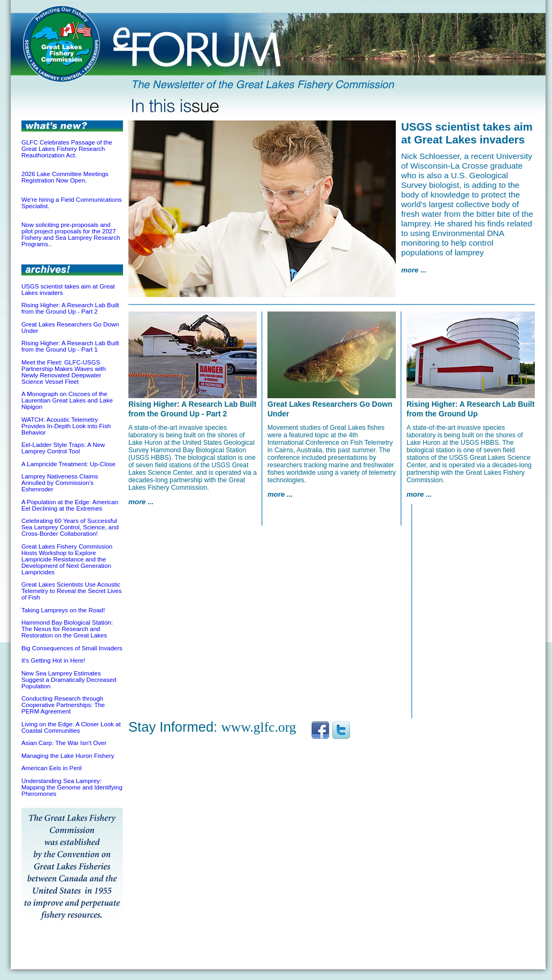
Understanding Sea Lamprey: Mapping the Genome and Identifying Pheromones (72, 787)
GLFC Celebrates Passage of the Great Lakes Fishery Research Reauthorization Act (67, 149)
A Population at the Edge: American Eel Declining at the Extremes (70, 505)
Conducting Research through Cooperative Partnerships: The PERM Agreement (63, 705)
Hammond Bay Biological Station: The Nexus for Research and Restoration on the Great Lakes (67, 629)
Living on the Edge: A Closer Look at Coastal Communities (71, 727)
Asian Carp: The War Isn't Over (64, 743)
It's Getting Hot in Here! (53, 660)
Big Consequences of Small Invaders (72, 648)
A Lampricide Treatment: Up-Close (68, 464)
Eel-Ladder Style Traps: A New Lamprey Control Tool (63, 448)
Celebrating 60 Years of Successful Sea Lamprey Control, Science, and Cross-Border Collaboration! (70, 527)
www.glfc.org (259, 727)
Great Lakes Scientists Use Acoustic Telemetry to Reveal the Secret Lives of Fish (72, 591)
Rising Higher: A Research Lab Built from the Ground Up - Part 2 (70, 308)
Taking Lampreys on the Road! (63, 610)
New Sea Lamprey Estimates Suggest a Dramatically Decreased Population (69, 680)
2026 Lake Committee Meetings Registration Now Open (65, 177)
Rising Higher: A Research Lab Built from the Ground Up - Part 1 (70, 346)
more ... (414, 270)
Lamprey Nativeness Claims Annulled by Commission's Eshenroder (60, 483)
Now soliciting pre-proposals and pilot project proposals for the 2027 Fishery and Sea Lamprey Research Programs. (71, 234)
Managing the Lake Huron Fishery (68, 756)
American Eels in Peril (52, 768)
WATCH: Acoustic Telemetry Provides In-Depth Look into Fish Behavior (66, 426)
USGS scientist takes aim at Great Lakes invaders (467, 133)
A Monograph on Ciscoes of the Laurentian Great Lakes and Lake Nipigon (67, 400)
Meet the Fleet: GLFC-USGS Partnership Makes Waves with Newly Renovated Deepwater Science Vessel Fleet (64, 372)
